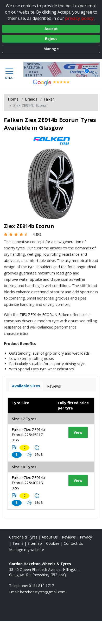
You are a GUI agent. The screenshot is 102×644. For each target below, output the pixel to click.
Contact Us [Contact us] (73, 543)
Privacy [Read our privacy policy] (86, 537)
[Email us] (43, 592)
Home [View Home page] (13, 99)
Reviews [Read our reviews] (69, 537)
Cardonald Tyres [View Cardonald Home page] (23, 537)
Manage (51, 49)
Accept (51, 29)
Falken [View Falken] (49, 99)
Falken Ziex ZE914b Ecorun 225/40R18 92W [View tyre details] (28, 483)
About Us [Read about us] (50, 537)
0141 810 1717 (41, 586)
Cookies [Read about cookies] (53, 543)
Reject (51, 39)
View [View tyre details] (78, 432)
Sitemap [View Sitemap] (35, 543)
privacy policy (79, 18)
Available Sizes (26, 386)
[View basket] (83, 74)
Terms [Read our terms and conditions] (18, 543)
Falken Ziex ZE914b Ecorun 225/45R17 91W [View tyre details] (28, 435)
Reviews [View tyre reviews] (54, 386)
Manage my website (27, 550)
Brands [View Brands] (31, 99)
